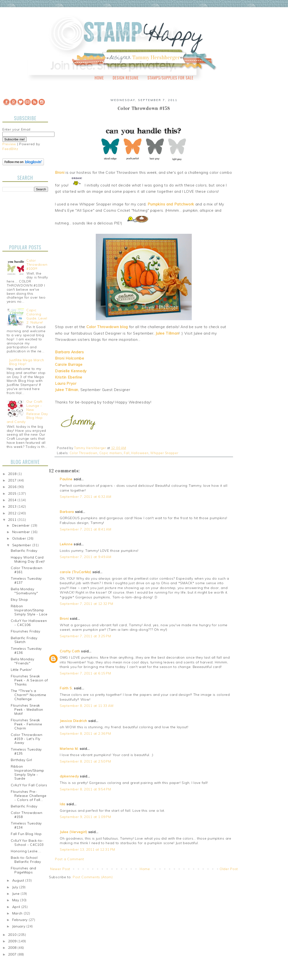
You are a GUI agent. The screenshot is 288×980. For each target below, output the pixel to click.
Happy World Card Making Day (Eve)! (28, 559)
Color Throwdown (84, 453)
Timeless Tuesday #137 (26, 580)
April (17, 907)
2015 (13, 493)
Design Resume (126, 78)
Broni (64, 619)
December (22, 525)
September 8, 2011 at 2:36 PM (85, 733)
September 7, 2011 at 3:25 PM (85, 636)
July (16, 887)
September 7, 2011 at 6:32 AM (86, 497)
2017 (13, 480)
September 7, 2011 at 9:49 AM (86, 557)
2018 (13, 474)
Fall (127, 453)
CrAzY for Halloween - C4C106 (29, 623)
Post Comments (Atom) (93, 877)
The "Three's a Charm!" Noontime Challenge (29, 695)
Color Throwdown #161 (27, 570)
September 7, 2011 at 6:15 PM (85, 673)
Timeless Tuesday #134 (26, 825)
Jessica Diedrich (73, 721)
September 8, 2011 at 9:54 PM (85, 789)
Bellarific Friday (24, 551)
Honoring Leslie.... (26, 851)
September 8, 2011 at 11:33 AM (87, 706)
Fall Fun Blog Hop (26, 834)
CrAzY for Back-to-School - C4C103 (27, 843)
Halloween (140, 453)
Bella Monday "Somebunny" (24, 591)
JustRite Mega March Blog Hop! (27, 362)
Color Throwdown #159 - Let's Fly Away (27, 739)
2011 (13, 520)
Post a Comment (69, 859)
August (19, 880)
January (19, 926)
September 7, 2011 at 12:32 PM (86, 604)
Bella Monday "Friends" (22, 661)
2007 (13, 954)
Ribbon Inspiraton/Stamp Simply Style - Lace (29, 610)
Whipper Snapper (164, 453)
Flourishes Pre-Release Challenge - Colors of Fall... (29, 796)
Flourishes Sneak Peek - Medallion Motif (27, 709)
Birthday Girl (21, 760)
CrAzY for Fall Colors (29, 785)
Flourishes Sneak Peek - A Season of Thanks (29, 680)
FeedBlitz (10, 149)
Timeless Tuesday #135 (26, 751)
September (22, 545)
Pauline (66, 479)
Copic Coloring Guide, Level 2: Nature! (37, 316)
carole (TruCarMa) (75, 572)
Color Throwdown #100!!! (37, 265)
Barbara (67, 512)
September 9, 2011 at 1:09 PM (85, 817)
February (21, 920)
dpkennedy (69, 776)
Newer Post (60, 869)
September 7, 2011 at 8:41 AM (86, 529)
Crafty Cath (70, 651)
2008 (13, 948)
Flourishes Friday (26, 631)
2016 (13, 487)
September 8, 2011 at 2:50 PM (85, 761)
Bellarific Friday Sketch (24, 640)
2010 (13, 935)
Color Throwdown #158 (27, 815)
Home (99, 78)
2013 (13, 506)
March (18, 913)
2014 (13, 500)
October (20, 538)
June (17, 894)
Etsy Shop (19, 600)
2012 (13, 513)
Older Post (229, 869)
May (16, 900)
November (22, 532)
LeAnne (66, 544)
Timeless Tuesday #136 (26, 651)
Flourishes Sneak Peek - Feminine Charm (27, 724)
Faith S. (66, 688)
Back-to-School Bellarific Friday (26, 860)
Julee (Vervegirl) (73, 832)
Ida (63, 804)
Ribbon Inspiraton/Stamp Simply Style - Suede (27, 772)
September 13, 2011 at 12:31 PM (87, 849)
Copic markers (111, 453)
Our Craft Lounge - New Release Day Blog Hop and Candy (27, 412)
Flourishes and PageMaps (24, 870)
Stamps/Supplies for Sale (170, 78)
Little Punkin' (21, 670)
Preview (9, 144)
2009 (13, 941)
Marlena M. (69, 749)
